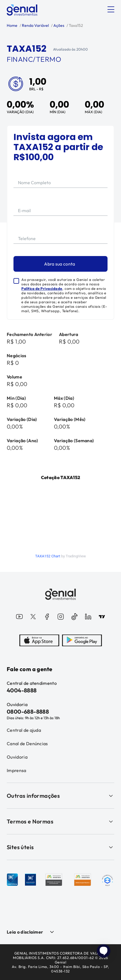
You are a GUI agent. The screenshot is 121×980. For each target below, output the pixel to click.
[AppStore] (39, 641)
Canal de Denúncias (27, 744)
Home (12, 25)
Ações (58, 25)
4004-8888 (22, 690)
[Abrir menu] (111, 10)
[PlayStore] (82, 641)
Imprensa (17, 770)
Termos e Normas (60, 821)
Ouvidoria (17, 757)
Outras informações (60, 796)
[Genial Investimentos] (22, 10)
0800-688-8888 (28, 712)
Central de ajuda (24, 730)
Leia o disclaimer (25, 932)
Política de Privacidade (42, 288)
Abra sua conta (60, 264)
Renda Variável (35, 25)
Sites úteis (60, 847)
